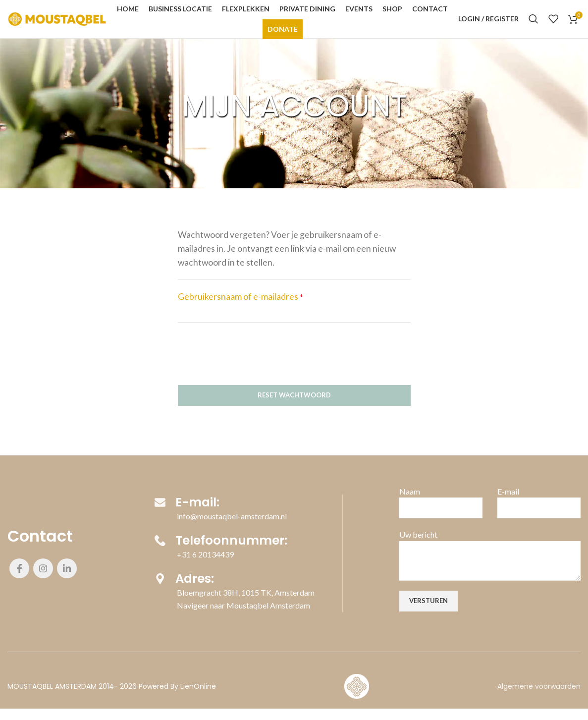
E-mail (508, 503)
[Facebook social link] (19, 580)
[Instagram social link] (43, 580)
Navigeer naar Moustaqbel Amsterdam (243, 619)
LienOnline (198, 698)
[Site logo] (57, 24)
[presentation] (253, 363)
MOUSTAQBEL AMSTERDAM (52, 698)
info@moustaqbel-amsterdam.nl (232, 527)
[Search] (534, 25)
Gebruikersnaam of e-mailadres (241, 308)
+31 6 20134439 (205, 567)
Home (268, 144)
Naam (410, 503)
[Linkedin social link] (67, 580)
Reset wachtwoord (294, 406)
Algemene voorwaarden (539, 698)
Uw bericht (418, 546)
